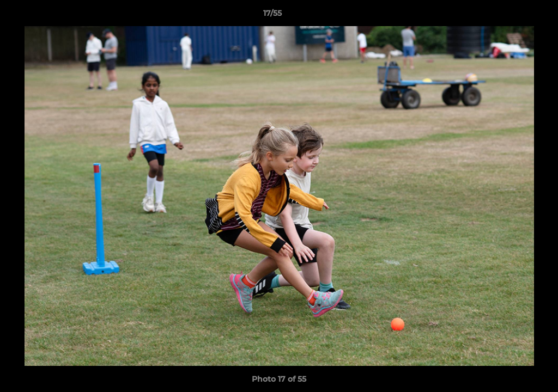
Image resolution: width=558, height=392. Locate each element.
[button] (512, 16)
